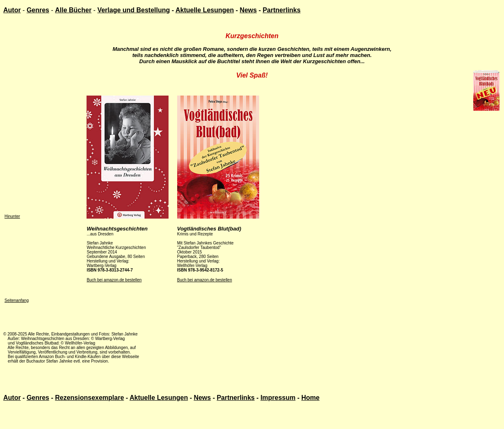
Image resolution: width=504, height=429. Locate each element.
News (248, 10)
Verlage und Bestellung (133, 10)
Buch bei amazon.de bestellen (114, 280)
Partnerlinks (281, 10)
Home (310, 398)
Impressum (278, 398)
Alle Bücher (73, 10)
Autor (12, 10)
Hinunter (12, 216)
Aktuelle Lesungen (205, 10)
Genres (38, 10)
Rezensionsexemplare (89, 398)
